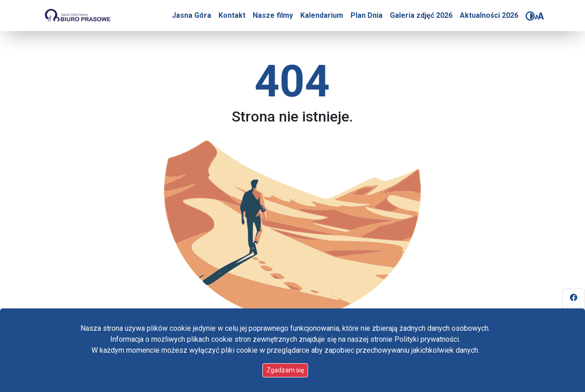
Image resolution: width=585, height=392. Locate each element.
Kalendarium (322, 15)
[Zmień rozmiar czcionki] (539, 16)
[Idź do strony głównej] (77, 16)
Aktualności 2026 (489, 15)
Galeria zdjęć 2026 (421, 15)
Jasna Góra (191, 15)
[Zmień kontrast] (530, 16)
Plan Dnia (367, 15)
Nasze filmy (273, 15)
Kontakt (232, 15)
